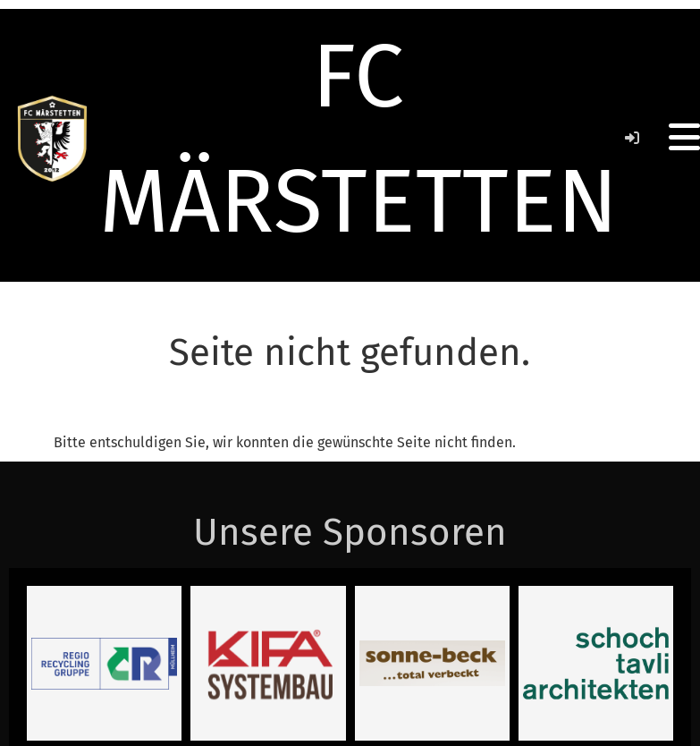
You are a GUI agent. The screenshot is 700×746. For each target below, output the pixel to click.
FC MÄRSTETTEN (358, 139)
